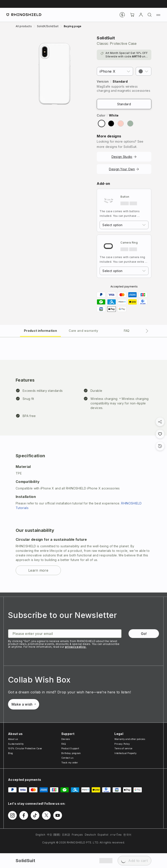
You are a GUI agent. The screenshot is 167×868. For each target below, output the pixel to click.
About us (13, 739)
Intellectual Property (125, 753)
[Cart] (132, 15)
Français (77, 835)
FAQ (64, 744)
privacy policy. (76, 647)
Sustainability (16, 744)
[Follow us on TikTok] (35, 815)
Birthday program (71, 753)
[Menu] (158, 15)
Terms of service (123, 748)
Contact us (67, 758)
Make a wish (24, 704)
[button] (144, 71)
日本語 (66, 835)
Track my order (70, 763)
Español (103, 835)
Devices (66, 739)
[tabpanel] (83, 465)
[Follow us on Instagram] (12, 815)
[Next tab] (147, 331)
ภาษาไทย (116, 835)
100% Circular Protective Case (25, 748)
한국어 (127, 835)
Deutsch (90, 835)
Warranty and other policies (130, 739)
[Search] (150, 15)
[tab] (40, 330)
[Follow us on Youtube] (58, 815)
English (40, 835)
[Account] (141, 15)
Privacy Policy (122, 744)
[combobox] (124, 225)
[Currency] (122, 15)
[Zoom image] (54, 74)
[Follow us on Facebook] (24, 815)
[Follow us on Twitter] (46, 815)
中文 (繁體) (54, 835)
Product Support (70, 748)
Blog (10, 753)
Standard (124, 104)
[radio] (102, 124)
